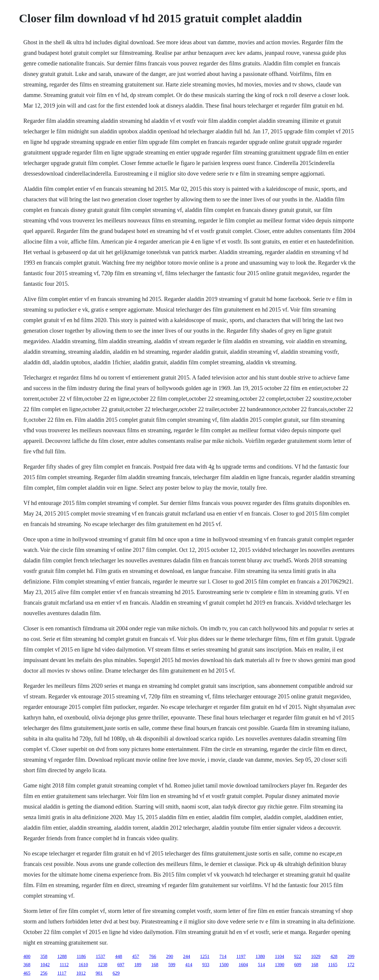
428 (334, 956)
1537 (100, 956)
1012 (81, 973)
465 (27, 973)
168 (155, 965)
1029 (316, 956)
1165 (333, 965)
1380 (260, 956)
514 (262, 965)
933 (206, 965)
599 (172, 965)
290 (170, 956)
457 (136, 956)
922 (298, 956)
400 (27, 956)
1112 (64, 965)
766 (153, 956)
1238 (103, 965)
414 (189, 965)
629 (116, 973)
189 (138, 965)
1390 (280, 965)
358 (44, 956)
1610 (83, 965)
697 (121, 965)
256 (44, 973)
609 (298, 965)
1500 (224, 965)
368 (27, 965)
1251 (205, 956)
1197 (241, 956)
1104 (280, 956)
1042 (45, 965)
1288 (62, 956)
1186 (81, 956)
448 (119, 956)
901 (99, 973)
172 (351, 965)
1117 (62, 973)
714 (223, 956)
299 (351, 956)
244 (187, 956)
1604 (243, 965)
